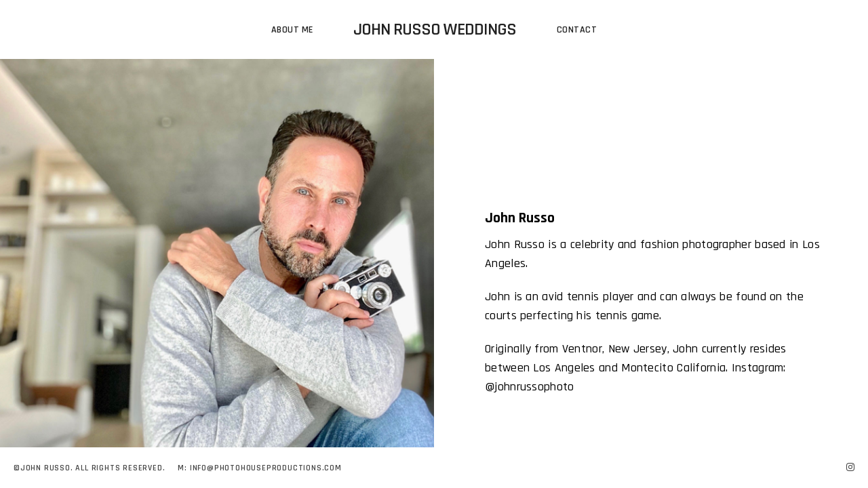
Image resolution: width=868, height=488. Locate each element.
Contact (577, 30)
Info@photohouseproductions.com (266, 468)
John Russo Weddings (435, 29)
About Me (292, 30)
